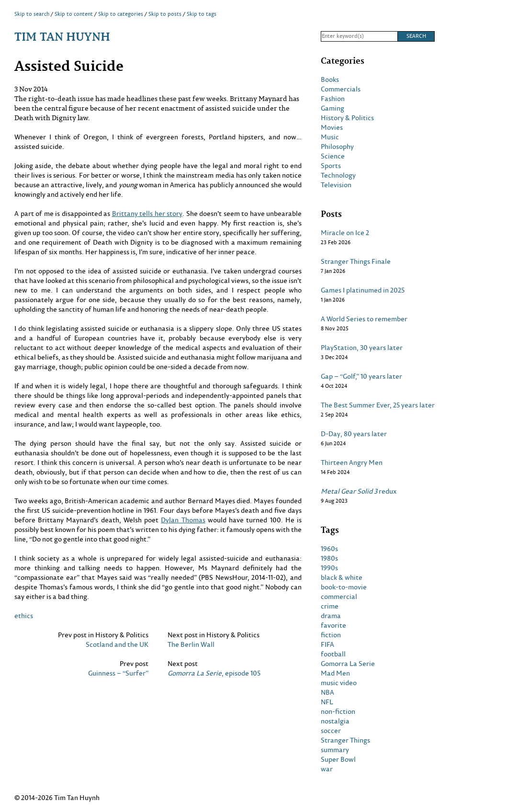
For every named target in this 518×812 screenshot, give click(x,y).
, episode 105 (214, 673)
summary (335, 750)
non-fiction (338, 711)
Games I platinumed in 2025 (363, 290)
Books (330, 79)
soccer (331, 731)
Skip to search (32, 14)
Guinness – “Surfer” (118, 673)
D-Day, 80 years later (354, 434)
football (333, 654)
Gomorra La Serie (348, 664)
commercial (339, 597)
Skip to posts (165, 14)
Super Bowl (338, 759)
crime (330, 606)
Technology (338, 175)
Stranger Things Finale (356, 261)
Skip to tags (202, 14)
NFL (327, 702)
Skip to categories (121, 14)
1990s (329, 568)
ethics (24, 615)
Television (336, 185)
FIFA (327, 644)
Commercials (341, 89)
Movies (332, 127)
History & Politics (347, 118)
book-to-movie (344, 587)
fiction (331, 635)
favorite (333, 625)
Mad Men (335, 673)
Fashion (333, 99)
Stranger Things (345, 740)
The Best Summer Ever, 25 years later (378, 405)
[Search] (359, 36)
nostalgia (335, 721)
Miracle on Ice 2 (345, 233)
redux (359, 491)
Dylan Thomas (183, 520)
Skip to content (74, 14)
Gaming (332, 108)
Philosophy (337, 147)
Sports (331, 166)
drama (331, 616)
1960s (329, 549)
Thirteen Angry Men (352, 462)
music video (339, 683)
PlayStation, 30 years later (362, 348)
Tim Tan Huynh (62, 36)
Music (330, 137)
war (327, 769)
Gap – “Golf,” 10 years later (361, 376)
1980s (329, 558)
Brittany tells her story (147, 213)
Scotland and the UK (117, 644)
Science (333, 156)
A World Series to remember (364, 319)
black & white (342, 577)
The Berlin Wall (191, 644)
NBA (327, 692)
